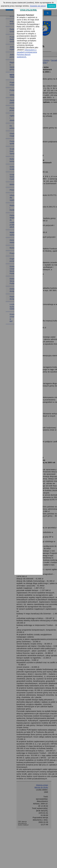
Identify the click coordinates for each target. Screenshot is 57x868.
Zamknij (52, 6)
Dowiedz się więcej (38, 6)
